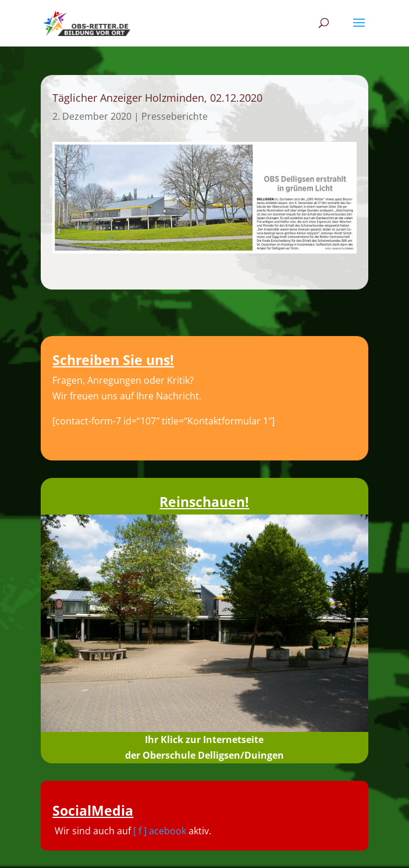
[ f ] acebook (160, 831)
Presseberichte (175, 116)
